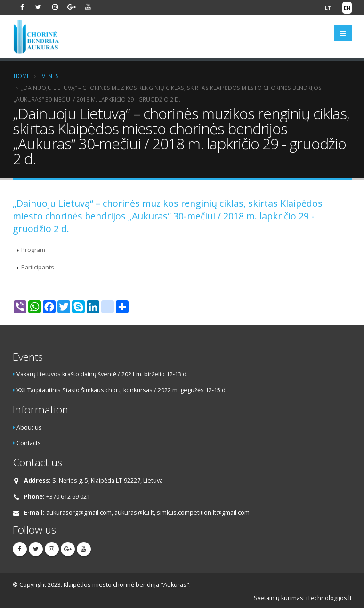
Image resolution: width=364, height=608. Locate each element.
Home (22, 76)
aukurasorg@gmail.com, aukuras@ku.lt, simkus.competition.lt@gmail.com (148, 513)
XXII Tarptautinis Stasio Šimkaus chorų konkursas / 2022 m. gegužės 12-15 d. (122, 390)
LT (328, 8)
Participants (38, 267)
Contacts (29, 443)
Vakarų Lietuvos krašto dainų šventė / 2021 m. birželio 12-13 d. (102, 374)
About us (29, 427)
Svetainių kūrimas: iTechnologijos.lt (303, 598)
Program (33, 250)
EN (347, 8)
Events (49, 76)
